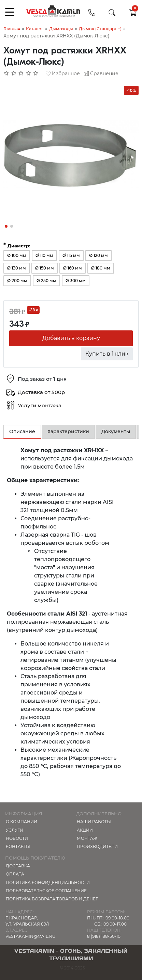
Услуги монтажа (40, 405)
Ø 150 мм (45, 268)
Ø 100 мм (17, 255)
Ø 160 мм (73, 268)
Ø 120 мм (98, 255)
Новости (17, 838)
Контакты (18, 846)
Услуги (15, 830)
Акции (85, 830)
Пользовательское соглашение (46, 891)
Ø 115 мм (71, 255)
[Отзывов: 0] (21, 73)
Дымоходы (61, 29)
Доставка (18, 866)
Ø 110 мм (44, 255)
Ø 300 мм (76, 281)
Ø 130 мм (17, 268)
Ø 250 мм (46, 281)
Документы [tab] (116, 431)
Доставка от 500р (41, 392)
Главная (12, 29)
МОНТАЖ (87, 838)
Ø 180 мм (101, 268)
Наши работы (94, 822)
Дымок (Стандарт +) (100, 29)
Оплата (15, 874)
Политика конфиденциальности (48, 883)
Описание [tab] (22, 431)
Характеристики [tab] (68, 431)
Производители (97, 846)
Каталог (35, 29)
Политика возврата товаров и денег (52, 899)
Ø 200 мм (17, 281)
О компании (22, 822)
